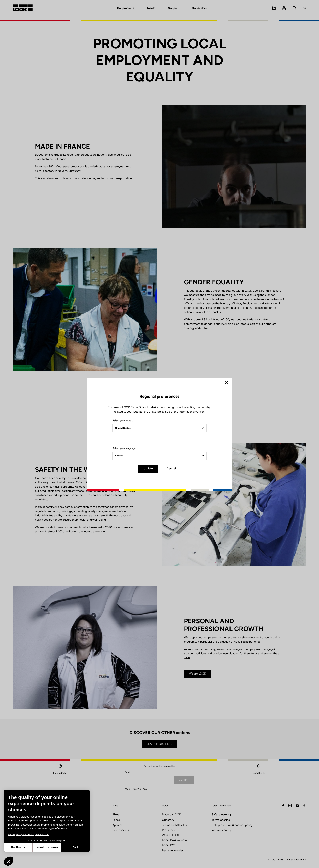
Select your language (124, 448)
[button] (9, 861)
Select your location (123, 420)
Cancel (171, 469)
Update (148, 469)
